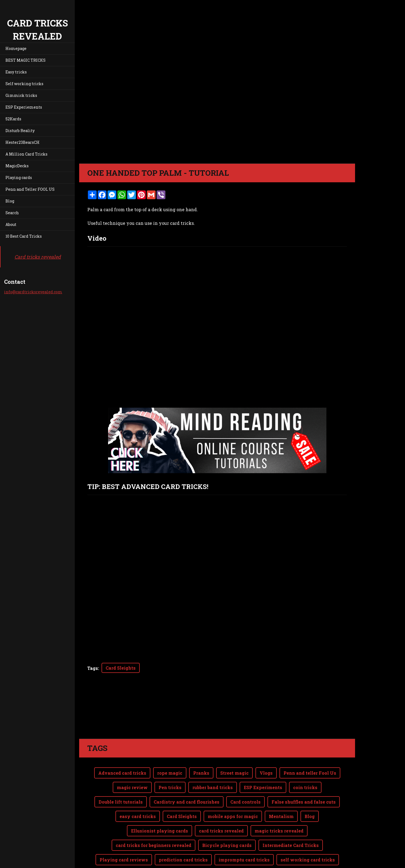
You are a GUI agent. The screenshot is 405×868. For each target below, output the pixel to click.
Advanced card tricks (122, 751)
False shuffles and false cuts (304, 780)
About (11, 224)
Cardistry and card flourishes (187, 780)
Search (12, 213)
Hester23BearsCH (23, 142)
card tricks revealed (221, 809)
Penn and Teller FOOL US (30, 189)
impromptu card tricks (244, 838)
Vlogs (266, 751)
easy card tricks (138, 794)
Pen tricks (170, 766)
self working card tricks (308, 838)
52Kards (13, 119)
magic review (132, 766)
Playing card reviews (124, 838)
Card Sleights (121, 668)
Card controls (245, 780)
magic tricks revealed (279, 809)
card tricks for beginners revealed (154, 823)
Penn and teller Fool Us (310, 751)
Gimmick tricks (21, 95)
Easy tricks (16, 72)
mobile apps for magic (233, 794)
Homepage (16, 48)
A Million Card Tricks (26, 154)
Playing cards (19, 178)
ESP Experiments (263, 766)
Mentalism (281, 794)
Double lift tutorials (121, 780)
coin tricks (305, 766)
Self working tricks (24, 84)
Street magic (234, 751)
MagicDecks (17, 166)
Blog (10, 201)
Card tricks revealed (38, 257)
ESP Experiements (24, 107)
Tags (93, 668)
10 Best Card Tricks (24, 236)
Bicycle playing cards (227, 823)
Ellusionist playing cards (160, 809)
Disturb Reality (20, 131)
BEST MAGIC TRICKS (26, 60)
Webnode (342, 861)
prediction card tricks (183, 838)
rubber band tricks (213, 766)
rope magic (170, 751)
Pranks (201, 751)
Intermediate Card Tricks (291, 823)
